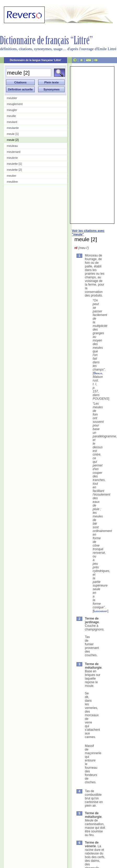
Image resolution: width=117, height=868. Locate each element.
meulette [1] (14, 164)
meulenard (14, 152)
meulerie (12, 158)
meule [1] (13, 134)
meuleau (12, 146)
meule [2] (13, 140)
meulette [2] (14, 170)
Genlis (98, 373)
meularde (13, 128)
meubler (12, 98)
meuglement (15, 104)
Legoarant (100, 611)
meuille (11, 116)
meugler (12, 110)
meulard (12, 122)
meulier (11, 176)
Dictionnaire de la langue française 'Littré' (36, 60)
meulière (12, 182)
